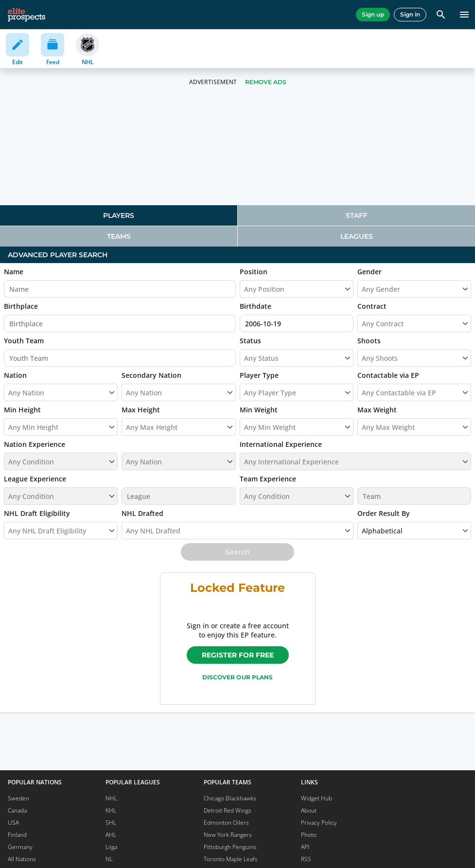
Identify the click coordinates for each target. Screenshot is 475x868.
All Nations (22, 859)
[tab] (119, 215)
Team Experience (268, 479)
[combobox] (363, 323)
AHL (111, 835)
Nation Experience (35, 444)
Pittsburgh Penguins (230, 847)
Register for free (238, 655)
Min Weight (259, 410)
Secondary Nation (151, 375)
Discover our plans (237, 677)
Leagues (357, 236)
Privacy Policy (319, 823)
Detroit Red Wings (228, 810)
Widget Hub (317, 798)
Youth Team (24, 341)
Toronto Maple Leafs (231, 859)
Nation (15, 375)
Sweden (18, 798)
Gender (369, 272)
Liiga (111, 847)
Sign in (410, 14)
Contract (372, 306)
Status (250, 341)
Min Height (22, 410)
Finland (17, 835)
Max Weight (377, 410)
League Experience (35, 479)
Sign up (373, 14)
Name (14, 272)
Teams (119, 236)
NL (109, 859)
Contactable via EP (388, 375)
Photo (309, 835)
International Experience (281, 444)
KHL (111, 810)
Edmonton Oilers (226, 823)
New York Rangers (228, 835)
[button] (61, 455)
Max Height (141, 410)
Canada (17, 810)
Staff (357, 215)
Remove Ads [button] (266, 82)
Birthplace (21, 306)
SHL (111, 823)
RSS (306, 859)
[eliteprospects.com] (26, 15)
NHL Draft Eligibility (37, 513)
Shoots (369, 341)
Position (254, 272)
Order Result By (384, 513)
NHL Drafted (142, 513)
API (305, 847)
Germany (20, 847)
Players (119, 215)
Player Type (259, 375)
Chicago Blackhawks (230, 798)
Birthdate (255, 306)
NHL (111, 798)
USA (13, 823)
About (309, 810)
